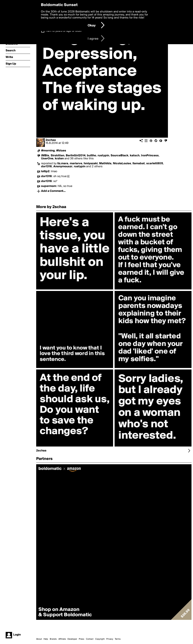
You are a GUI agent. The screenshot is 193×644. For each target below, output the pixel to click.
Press (82, 639)
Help (46, 639)
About (39, 639)
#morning (48, 151)
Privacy (110, 639)
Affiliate (62, 639)
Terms (118, 639)
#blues (61, 151)
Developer (72, 639)
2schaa (51, 140)
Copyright (100, 639)
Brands (53, 639)
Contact (90, 639)
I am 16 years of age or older (64, 31)
